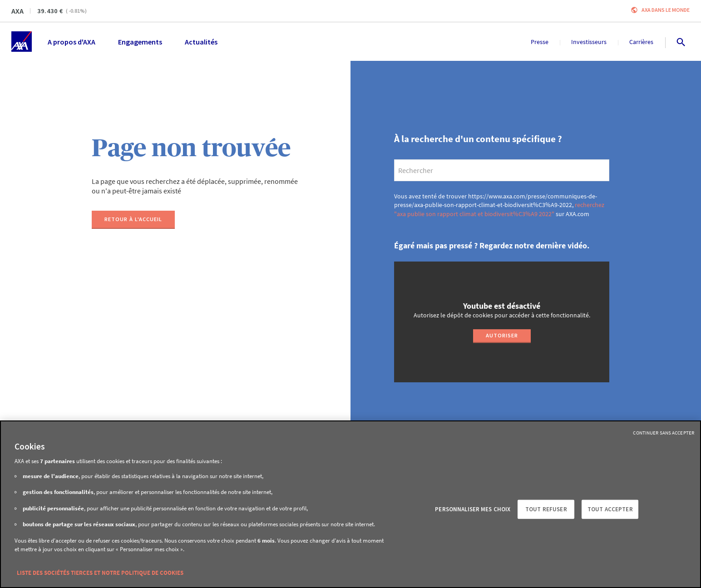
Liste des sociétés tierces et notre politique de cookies (100, 573)
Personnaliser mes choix (473, 509)
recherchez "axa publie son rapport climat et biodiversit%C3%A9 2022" (499, 209)
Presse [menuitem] (540, 42)
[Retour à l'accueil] (133, 220)
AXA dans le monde (666, 10)
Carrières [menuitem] (641, 42)
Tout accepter (610, 509)
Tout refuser (546, 509)
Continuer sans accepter (664, 433)
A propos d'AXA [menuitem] (72, 42)
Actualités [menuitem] (201, 42)
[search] (502, 170)
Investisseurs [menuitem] (589, 42)
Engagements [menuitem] (140, 42)
